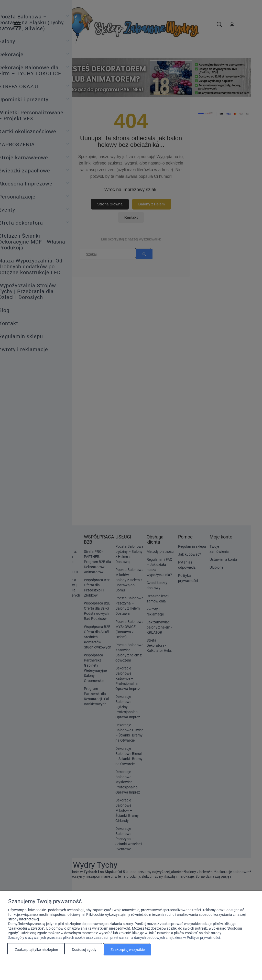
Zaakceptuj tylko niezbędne (36, 950)
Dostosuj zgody (84, 950)
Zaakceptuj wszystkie (128, 950)
